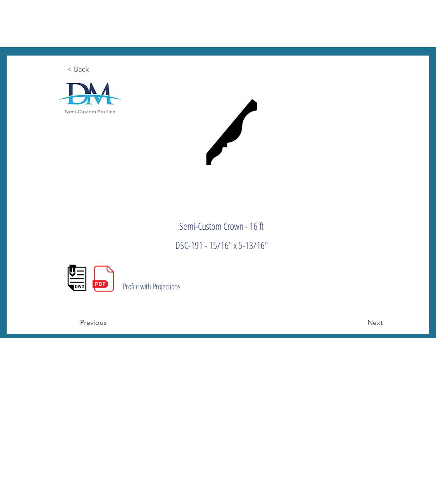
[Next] (360, 323)
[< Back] (97, 69)
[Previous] (109, 323)
